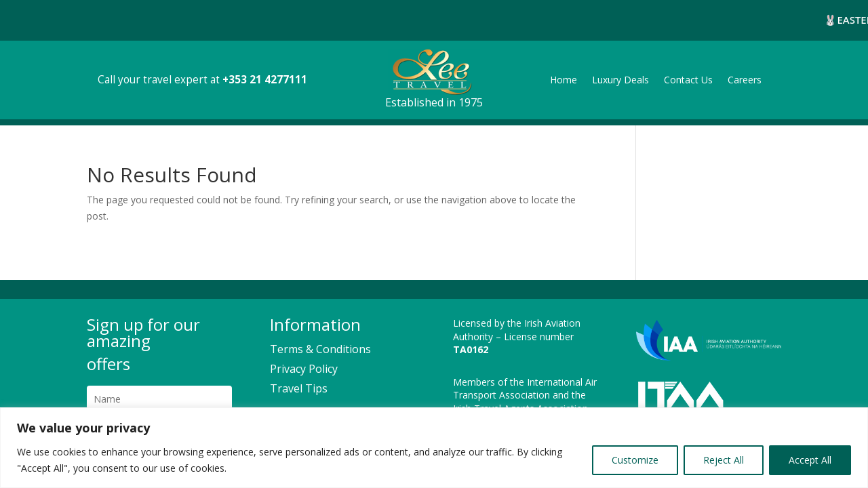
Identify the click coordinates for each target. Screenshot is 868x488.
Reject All (724, 460)
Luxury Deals (620, 77)
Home (564, 77)
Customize (635, 460)
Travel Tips (299, 384)
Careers (745, 77)
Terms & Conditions (320, 346)
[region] (434, 448)
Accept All (810, 460)
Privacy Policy (304, 365)
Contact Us (688, 77)
